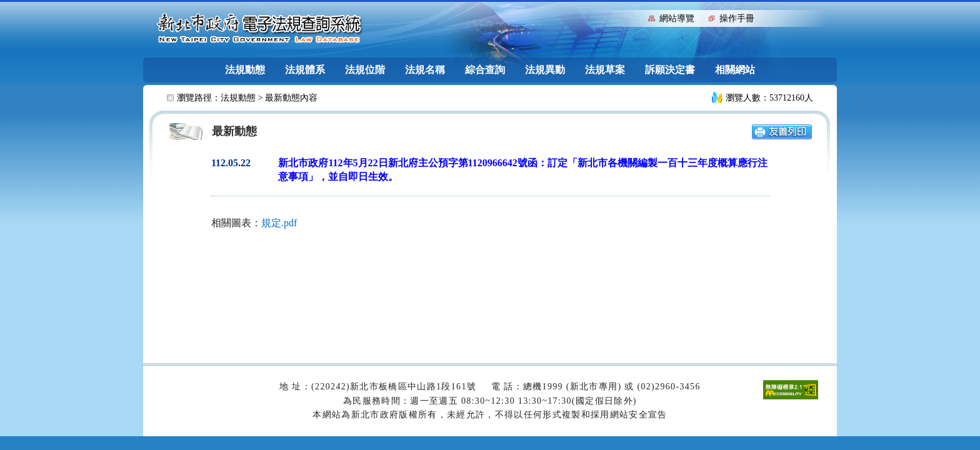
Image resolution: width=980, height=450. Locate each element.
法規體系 (305, 70)
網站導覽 (677, 18)
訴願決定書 (670, 70)
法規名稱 (425, 70)
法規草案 (605, 70)
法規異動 (545, 70)
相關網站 (735, 70)
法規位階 (365, 70)
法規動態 (245, 70)
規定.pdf (279, 223)
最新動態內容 (291, 98)
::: (636, 17)
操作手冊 (737, 18)
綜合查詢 (485, 70)
